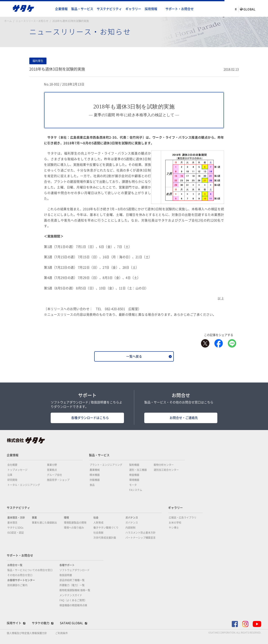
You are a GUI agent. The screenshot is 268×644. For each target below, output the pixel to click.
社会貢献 (98, 533)
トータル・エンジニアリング (24, 485)
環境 (66, 518)
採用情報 (151, 9)
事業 (34, 518)
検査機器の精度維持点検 (73, 605)
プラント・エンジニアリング (106, 465)
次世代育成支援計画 (105, 538)
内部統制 (130, 528)
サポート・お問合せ (180, 9)
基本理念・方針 (16, 518)
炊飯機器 (95, 480)
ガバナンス (132, 518)
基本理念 (12, 523)
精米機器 (95, 475)
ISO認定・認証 (16, 533)
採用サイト (14, 623)
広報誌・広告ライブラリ (183, 518)
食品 (92, 485)
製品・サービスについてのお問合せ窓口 (30, 570)
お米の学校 (175, 523)
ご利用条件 (62, 633)
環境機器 (134, 480)
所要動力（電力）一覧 (72, 585)
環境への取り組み (74, 528)
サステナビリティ (109, 9)
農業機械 (95, 470)
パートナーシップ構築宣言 (140, 538)
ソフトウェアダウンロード (75, 570)
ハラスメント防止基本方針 (140, 533)
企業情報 (61, 9)
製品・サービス (82, 9)
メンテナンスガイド (71, 595)
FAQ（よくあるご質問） (73, 600)
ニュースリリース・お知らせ (32, 21)
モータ (133, 485)
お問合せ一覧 (15, 565)
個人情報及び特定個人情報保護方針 (27, 633)
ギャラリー (133, 9)
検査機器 (134, 475)
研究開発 (12, 480)
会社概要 (12, 465)
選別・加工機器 (138, 470)
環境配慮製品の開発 (75, 523)
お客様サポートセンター (21, 580)
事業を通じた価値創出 (44, 523)
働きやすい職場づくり (106, 528)
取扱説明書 (66, 575)
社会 (96, 518)
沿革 (10, 475)
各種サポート (67, 565)
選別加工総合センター (166, 470)
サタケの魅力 (41, 623)
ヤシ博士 (174, 528)
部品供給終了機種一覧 (72, 580)
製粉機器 (134, 465)
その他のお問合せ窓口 (20, 575)
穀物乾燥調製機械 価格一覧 (75, 590)
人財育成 (98, 523)
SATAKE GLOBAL (72, 623)
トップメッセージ (17, 470)
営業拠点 (52, 470)
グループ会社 (54, 475)
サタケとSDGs (15, 528)
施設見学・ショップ (58, 480)
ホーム (8, 21)
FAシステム (136, 490)
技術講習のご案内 (17, 585)
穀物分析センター (164, 465)
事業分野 (52, 465)
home (49, 9)
